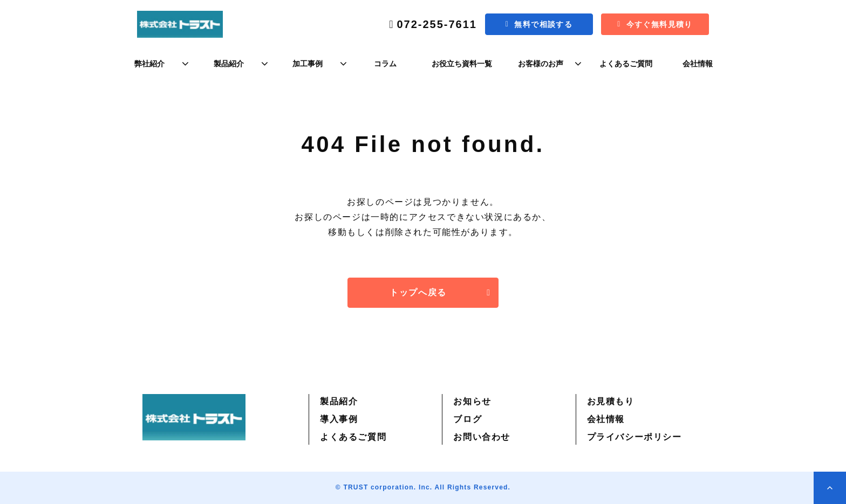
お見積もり (611, 401)
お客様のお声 (541, 64)
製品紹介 (229, 64)
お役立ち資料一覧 (462, 64)
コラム (385, 64)
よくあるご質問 (626, 64)
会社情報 (698, 64)
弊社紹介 (149, 64)
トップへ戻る (418, 292)
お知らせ (472, 401)
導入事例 (339, 419)
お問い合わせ (482, 437)
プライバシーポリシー (634, 437)
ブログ (468, 419)
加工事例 (308, 64)
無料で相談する (543, 24)
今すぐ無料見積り (660, 24)
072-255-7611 (437, 24)
